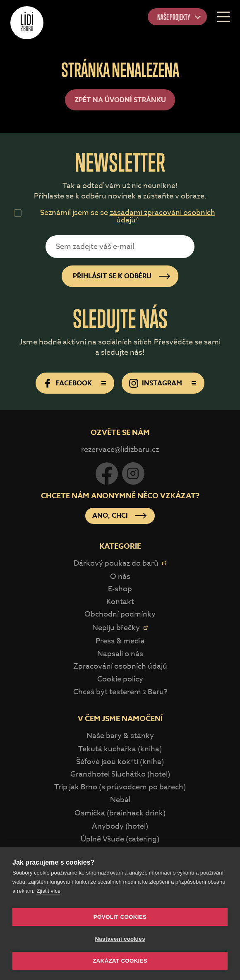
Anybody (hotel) (120, 826)
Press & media (120, 641)
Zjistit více (48, 891)
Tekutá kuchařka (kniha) (120, 749)
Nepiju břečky (116, 628)
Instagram (162, 383)
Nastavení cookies (120, 939)
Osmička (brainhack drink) (120, 813)
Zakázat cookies (120, 961)
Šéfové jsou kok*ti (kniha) (120, 762)
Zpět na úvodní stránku (120, 100)
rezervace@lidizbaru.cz (120, 450)
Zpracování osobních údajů (120, 666)
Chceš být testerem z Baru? (120, 692)
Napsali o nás (120, 654)
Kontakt (120, 602)
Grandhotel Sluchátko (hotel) (120, 774)
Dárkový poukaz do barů (116, 563)
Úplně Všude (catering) (120, 839)
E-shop (120, 589)
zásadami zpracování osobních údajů (162, 216)
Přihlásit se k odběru (112, 276)
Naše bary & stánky (120, 736)
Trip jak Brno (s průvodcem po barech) (120, 787)
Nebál (120, 800)
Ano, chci (110, 516)
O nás (120, 577)
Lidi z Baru (27, 23)
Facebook (74, 383)
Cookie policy (120, 679)
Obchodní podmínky (120, 614)
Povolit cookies (120, 917)
